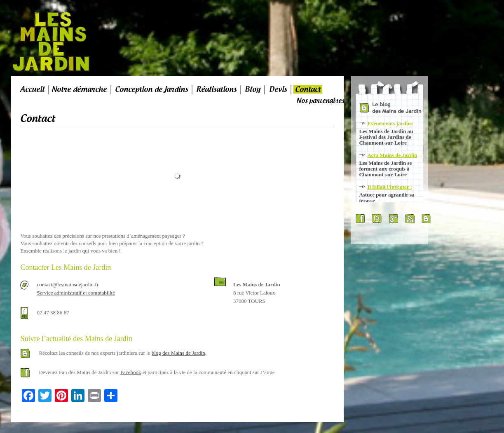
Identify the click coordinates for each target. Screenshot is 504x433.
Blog (253, 89)
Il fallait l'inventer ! (389, 187)
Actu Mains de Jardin (392, 155)
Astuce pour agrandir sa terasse (387, 198)
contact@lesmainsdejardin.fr (68, 284)
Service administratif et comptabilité (76, 293)
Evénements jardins (390, 123)
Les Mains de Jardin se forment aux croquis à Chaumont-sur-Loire (385, 169)
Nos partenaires (320, 101)
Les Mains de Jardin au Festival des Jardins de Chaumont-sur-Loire (386, 137)
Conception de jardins (151, 89)
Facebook (131, 372)
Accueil (32, 89)
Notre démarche (79, 89)
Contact (308, 89)
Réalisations (216, 89)
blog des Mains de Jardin (178, 353)
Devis (278, 89)
